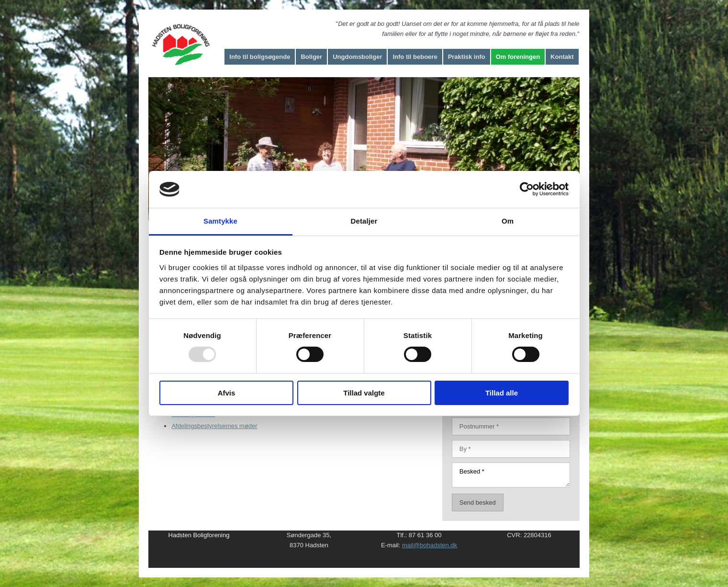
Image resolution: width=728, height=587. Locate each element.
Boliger (311, 57)
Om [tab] (508, 221)
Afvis (227, 393)
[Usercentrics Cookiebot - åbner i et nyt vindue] (527, 189)
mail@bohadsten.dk (430, 545)
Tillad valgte (364, 393)
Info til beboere (415, 57)
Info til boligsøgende (260, 57)
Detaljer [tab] (364, 221)
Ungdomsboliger (357, 57)
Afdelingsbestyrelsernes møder (214, 426)
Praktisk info (467, 57)
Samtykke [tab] (220, 221)
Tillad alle (502, 393)
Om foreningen (518, 57)
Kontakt (562, 57)
